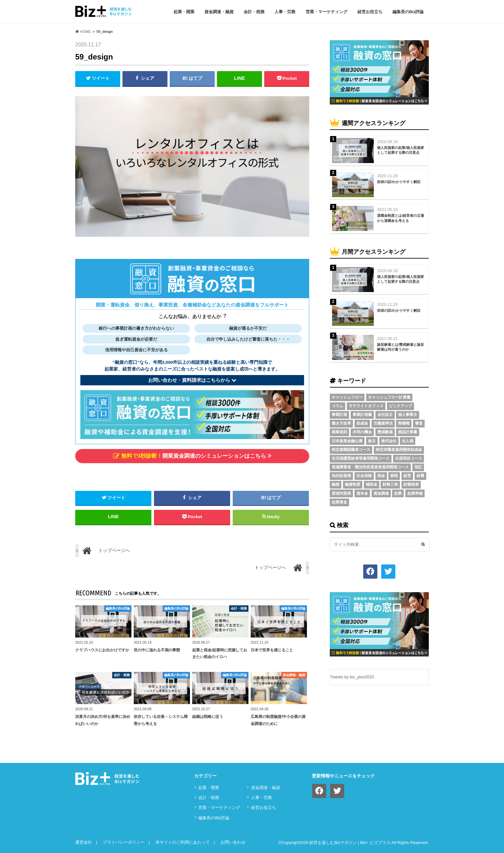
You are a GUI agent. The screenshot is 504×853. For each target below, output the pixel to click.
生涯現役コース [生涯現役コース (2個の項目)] (409, 458)
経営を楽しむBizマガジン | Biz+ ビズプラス (350, 843)
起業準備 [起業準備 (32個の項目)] (415, 493)
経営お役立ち (370, 12)
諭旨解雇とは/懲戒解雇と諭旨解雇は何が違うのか (401, 347)
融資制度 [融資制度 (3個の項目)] (353, 484)
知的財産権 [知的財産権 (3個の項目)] (341, 476)
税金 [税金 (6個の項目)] (381, 476)
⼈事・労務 (285, 12)
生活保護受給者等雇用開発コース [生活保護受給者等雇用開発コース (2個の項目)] (361, 458)
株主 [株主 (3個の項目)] (372, 441)
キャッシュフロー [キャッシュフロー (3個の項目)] (347, 397)
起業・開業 (184, 12)
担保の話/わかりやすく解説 (399, 182)
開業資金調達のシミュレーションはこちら (192, 456)
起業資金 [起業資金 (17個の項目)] (339, 502)
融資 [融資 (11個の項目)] (336, 484)
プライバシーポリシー (124, 842)
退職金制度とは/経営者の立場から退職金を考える (401, 218)
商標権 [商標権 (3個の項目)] (404, 423)
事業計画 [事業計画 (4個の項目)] (339, 415)
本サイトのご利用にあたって (183, 842)
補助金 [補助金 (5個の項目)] (372, 484)
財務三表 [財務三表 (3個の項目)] (390, 484)
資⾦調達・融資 (219, 12)
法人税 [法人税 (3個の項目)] (408, 441)
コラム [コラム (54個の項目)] (337, 406)
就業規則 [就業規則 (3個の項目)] (339, 432)
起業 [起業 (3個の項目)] (398, 493)
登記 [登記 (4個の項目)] (418, 467)
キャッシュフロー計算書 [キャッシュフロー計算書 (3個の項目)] (389, 397)
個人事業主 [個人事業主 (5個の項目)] (408, 415)
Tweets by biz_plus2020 (352, 677)
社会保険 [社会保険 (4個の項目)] (364, 476)
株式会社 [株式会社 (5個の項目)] (389, 441)
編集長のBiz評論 (408, 12)
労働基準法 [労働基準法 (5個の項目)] (383, 423)
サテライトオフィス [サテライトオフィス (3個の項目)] (366, 406)
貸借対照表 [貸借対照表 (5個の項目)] (341, 493)
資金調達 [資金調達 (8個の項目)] (381, 493)
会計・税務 (254, 12)
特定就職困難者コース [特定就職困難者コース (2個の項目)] (351, 450)
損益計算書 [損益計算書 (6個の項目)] (408, 432)
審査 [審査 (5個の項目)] (419, 423)
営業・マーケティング (327, 12)
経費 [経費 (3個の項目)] (420, 476)
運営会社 (84, 842)
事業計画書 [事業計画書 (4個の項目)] (362, 415)
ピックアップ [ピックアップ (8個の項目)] (401, 406)
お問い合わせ (233, 842)
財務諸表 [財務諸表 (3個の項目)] (411, 484)
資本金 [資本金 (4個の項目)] (362, 493)
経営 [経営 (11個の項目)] (407, 476)
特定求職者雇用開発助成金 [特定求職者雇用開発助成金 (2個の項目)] (399, 450)
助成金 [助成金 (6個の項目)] (362, 423)
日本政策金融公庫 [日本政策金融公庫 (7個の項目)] (347, 441)
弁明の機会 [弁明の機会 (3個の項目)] (362, 432)
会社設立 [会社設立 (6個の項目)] (385, 415)
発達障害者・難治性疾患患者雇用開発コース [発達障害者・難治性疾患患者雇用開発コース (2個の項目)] (370, 467)
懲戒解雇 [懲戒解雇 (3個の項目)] (385, 432)
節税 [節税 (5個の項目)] (394, 476)
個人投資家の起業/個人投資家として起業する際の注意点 (401, 150)
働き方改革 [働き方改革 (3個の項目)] (341, 423)
